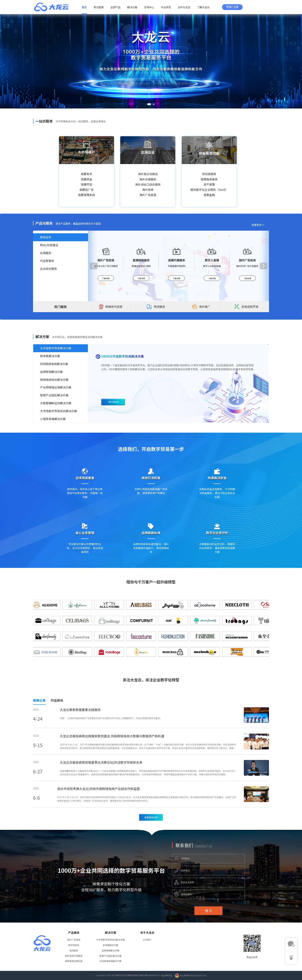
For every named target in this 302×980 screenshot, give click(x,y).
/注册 (235, 7)
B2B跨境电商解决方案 (111, 961)
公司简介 (147, 940)
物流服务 (74, 950)
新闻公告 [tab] (39, 700)
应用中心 (149, 7)
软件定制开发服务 (74, 956)
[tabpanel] (151, 764)
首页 (84, 7)
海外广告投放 (74, 940)
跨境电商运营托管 (74, 961)
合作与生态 (184, 7)
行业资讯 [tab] (57, 700)
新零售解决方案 (110, 945)
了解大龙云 (203, 7)
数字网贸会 (74, 945)
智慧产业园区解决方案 (110, 956)
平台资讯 (166, 7)
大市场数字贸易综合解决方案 (110, 940)
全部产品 (115, 7)
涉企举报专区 (167, 975)
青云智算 (99, 7)
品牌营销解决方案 (111, 950)
